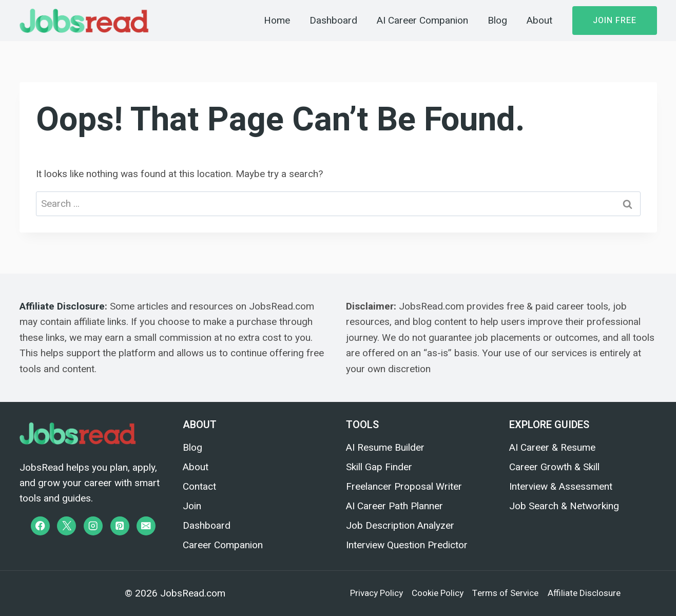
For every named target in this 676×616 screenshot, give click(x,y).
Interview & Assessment (561, 486)
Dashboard (333, 21)
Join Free (615, 21)
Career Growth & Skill (554, 467)
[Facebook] (40, 526)
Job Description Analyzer (400, 525)
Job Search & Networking (564, 506)
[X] (66, 526)
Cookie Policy (438, 593)
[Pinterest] (120, 526)
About (539, 21)
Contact (199, 486)
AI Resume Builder (385, 447)
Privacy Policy (376, 593)
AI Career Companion (422, 21)
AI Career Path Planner (394, 506)
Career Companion (223, 545)
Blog (497, 21)
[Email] (146, 526)
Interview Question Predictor (407, 545)
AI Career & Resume (552, 447)
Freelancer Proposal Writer (404, 486)
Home (277, 21)
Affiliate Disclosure (62, 306)
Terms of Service (505, 593)
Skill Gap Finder (379, 467)
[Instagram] (93, 526)
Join (192, 506)
